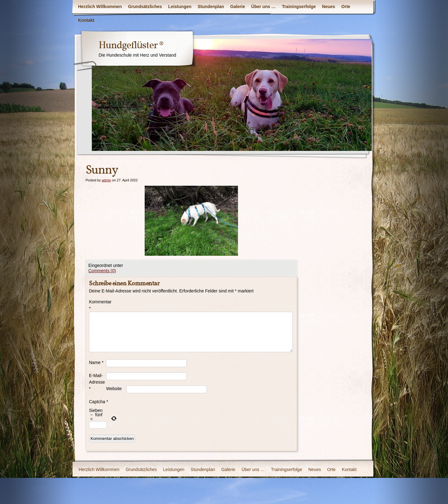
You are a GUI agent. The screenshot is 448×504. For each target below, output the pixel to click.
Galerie (238, 7)
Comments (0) (102, 271)
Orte (346, 7)
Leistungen (180, 7)
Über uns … (264, 7)
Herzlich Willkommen (100, 7)
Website (114, 389)
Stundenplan (211, 7)
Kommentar (98, 305)
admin (106, 180)
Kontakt (86, 20)
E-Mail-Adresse (97, 382)
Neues (329, 7)
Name (96, 362)
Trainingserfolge (299, 7)
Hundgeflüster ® (131, 46)
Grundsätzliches (145, 7)
